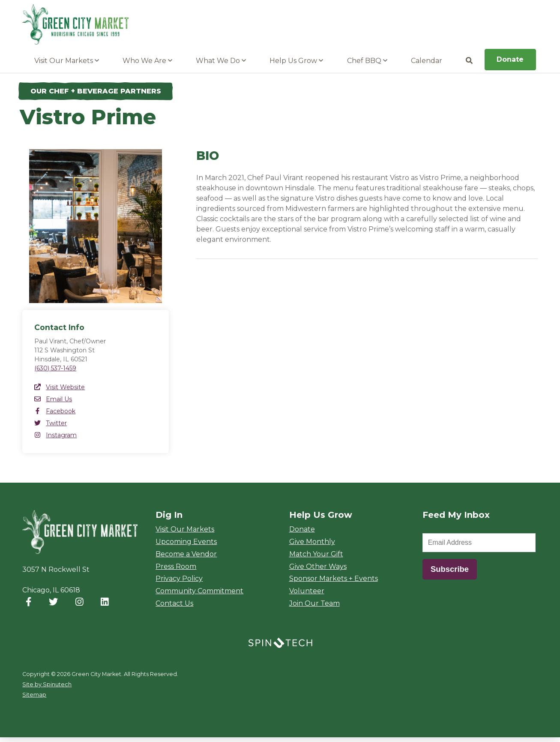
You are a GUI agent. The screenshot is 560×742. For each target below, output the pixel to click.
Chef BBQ (367, 65)
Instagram (55, 440)
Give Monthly (312, 546)
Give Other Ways (318, 571)
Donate (510, 64)
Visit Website (60, 392)
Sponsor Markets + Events (334, 583)
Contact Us (174, 608)
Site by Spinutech (47, 689)
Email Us (53, 404)
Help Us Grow (296, 65)
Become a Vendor (186, 559)
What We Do (221, 65)
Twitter (51, 428)
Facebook (55, 416)
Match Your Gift (316, 559)
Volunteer (307, 596)
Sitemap (34, 699)
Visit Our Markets (67, 65)
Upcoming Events (186, 546)
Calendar (427, 65)
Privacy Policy (179, 583)
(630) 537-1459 (55, 373)
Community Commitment (199, 596)
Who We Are (147, 65)
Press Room (176, 571)
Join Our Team (314, 608)
